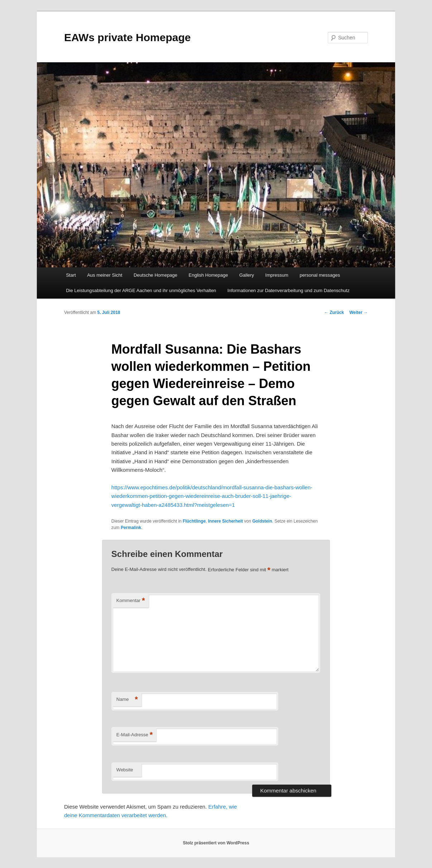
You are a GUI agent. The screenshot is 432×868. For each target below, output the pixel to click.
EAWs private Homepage (127, 37)
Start (71, 275)
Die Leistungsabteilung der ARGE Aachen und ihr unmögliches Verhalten (141, 290)
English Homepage (208, 275)
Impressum (277, 275)
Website (125, 770)
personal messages (320, 275)
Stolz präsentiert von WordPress (216, 843)
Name (127, 700)
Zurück (334, 312)
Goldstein (262, 521)
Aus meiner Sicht (105, 275)
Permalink (131, 528)
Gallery (247, 275)
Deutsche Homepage (155, 275)
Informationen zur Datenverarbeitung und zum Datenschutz (289, 290)
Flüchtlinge (194, 521)
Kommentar (131, 601)
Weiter (359, 312)
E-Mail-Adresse (135, 735)
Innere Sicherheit (225, 521)
